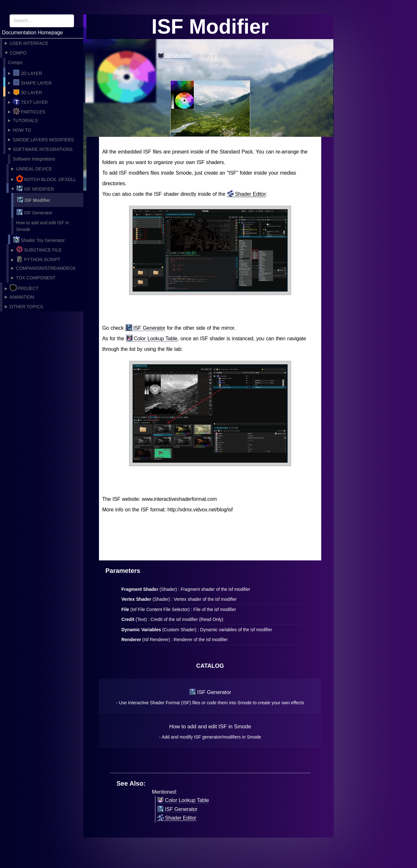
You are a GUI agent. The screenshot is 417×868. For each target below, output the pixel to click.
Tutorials (25, 120)
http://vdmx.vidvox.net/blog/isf (200, 510)
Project (24, 288)
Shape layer (32, 82)
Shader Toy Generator (39, 240)
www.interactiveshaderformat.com (179, 499)
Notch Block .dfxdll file (44, 179)
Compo (18, 53)
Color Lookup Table (152, 339)
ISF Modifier (35, 188)
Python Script (38, 259)
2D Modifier (174, 56)
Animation (22, 297)
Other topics (26, 307)
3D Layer (28, 92)
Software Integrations (43, 149)
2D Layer (28, 73)
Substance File (39, 249)
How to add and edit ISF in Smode (42, 226)
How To (22, 130)
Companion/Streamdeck (46, 268)
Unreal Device (34, 169)
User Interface (29, 43)
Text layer (30, 102)
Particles (29, 111)
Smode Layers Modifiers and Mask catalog (41, 141)
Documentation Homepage (32, 33)
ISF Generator (34, 212)
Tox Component (36, 278)
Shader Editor (246, 194)
